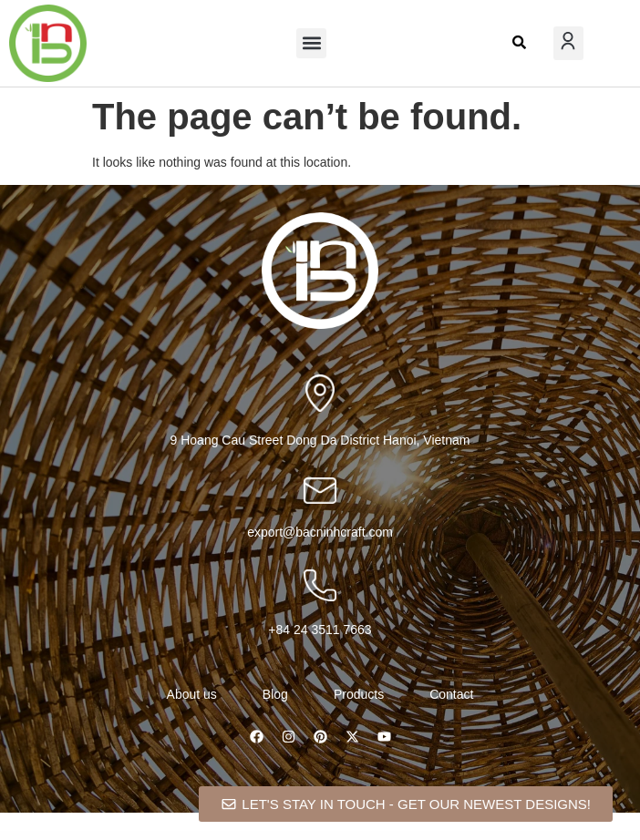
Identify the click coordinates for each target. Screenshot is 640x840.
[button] (311, 43)
